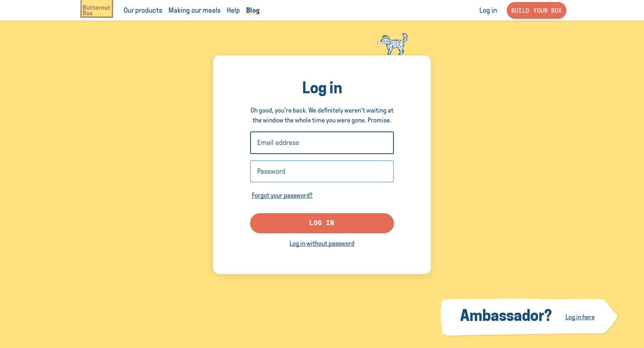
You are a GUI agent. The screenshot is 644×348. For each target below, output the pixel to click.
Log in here (580, 317)
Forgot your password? (282, 195)
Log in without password (322, 243)
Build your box (537, 10)
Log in (322, 223)
